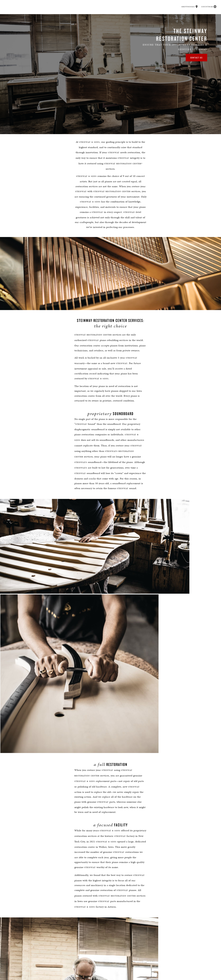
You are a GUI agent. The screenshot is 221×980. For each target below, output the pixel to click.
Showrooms (187, 3)
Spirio (99, 17)
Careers (157, 17)
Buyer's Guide (67, 17)
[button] (195, 3)
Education (140, 17)
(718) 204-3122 (98, 820)
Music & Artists (118, 17)
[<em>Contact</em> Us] (118, 972)
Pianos (85, 17)
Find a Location (61, 970)
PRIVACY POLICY (148, 903)
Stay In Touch (160, 970)
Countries (205, 3)
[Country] (135, 869)
